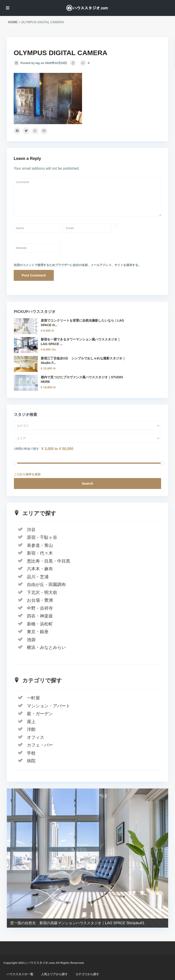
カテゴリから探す (87, 974)
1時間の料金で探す (27, 449)
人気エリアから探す (54, 974)
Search (87, 483)
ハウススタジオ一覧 (20, 974)
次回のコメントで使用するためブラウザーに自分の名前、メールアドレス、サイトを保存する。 (77, 265)
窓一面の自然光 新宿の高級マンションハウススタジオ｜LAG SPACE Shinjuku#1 (77, 923)
